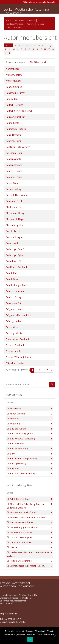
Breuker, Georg (13, 297)
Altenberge (31, 409)
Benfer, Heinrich (14, 171)
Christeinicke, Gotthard (17, 339)
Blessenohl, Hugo (15, 219)
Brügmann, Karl (14, 309)
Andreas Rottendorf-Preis (31, 512)
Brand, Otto (12, 279)
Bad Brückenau (31, 429)
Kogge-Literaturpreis (31, 561)
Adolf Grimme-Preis (31, 499)
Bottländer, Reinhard (16, 267)
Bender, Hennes (14, 165)
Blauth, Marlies (13, 207)
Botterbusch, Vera (15, 261)
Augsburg (31, 424)
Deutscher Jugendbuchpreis (31, 527)
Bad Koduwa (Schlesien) (31, 439)
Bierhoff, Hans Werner (17, 195)
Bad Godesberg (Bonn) (31, 434)
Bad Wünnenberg (31, 449)
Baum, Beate (12, 123)
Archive (30, 24)
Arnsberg (31, 419)
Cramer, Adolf (13, 351)
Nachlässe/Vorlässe (14, 24)
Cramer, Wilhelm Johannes (19, 357)
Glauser (31, 547)
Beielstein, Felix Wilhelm (18, 147)
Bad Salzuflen (31, 444)
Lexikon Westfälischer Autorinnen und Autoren (27, 11)
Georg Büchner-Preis (31, 543)
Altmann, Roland (14, 75)
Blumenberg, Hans (15, 225)
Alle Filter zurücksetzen (42, 62)
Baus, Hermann (14, 135)
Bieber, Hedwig (13, 189)
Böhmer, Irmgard (14, 237)
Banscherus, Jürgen (15, 93)
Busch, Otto (12, 327)
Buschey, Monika (14, 333)
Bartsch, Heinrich (14, 105)
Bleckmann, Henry (15, 213)
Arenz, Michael (13, 81)
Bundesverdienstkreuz (31, 522)
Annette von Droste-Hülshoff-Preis (31, 518)
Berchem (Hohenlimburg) (31, 474)
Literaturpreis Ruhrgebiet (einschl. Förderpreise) (29, 568)
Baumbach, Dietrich (16, 129)
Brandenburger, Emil (16, 285)
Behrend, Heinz (13, 141)
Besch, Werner (13, 183)
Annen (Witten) (31, 414)
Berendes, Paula (14, 177)
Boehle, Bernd (13, 231)
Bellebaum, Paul (14, 153)
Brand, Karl (11, 273)
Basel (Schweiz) (31, 464)
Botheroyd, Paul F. (15, 249)
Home (8, 20)
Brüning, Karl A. (13, 321)
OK (30, 639)
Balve (31, 454)
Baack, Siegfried (14, 87)
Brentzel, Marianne (15, 291)
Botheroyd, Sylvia (15, 255)
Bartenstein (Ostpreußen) (31, 459)
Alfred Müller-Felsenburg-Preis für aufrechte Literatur (29, 506)
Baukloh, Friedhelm (15, 117)
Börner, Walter (13, 243)
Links (8, 27)
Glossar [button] (41, 24)
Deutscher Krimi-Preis (31, 533)
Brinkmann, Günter (15, 303)
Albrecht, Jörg (13, 69)
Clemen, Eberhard (15, 345)
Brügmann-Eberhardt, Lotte (20, 315)
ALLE (9, 45)
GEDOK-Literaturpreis (31, 537)
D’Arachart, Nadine (15, 363)
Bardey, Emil (12, 99)
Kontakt (17, 27)
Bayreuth (31, 469)
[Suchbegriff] (26, 385)
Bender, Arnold (13, 159)
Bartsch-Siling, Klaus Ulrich (19, 111)
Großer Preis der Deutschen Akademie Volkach (29, 554)
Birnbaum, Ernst (14, 201)
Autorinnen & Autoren (25, 20)
